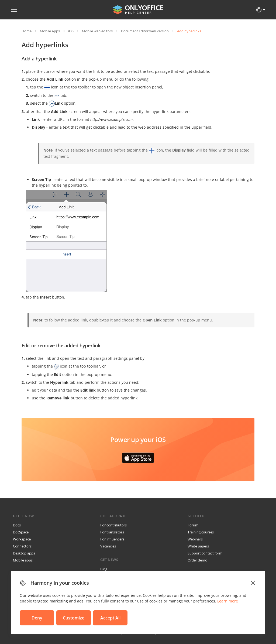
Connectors (22, 546)
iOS (71, 31)
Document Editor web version (145, 31)
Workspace (22, 539)
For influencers (112, 539)
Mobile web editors (97, 31)
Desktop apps (24, 553)
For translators (112, 532)
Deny (37, 618)
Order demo (197, 560)
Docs (17, 525)
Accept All (110, 618)
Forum (193, 525)
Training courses (201, 532)
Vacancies (108, 546)
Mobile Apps (50, 31)
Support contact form (205, 553)
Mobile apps (23, 560)
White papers (198, 546)
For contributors (113, 525)
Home (27, 31)
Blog (104, 569)
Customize (74, 618)
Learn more (228, 601)
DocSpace (21, 532)
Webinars (195, 539)
